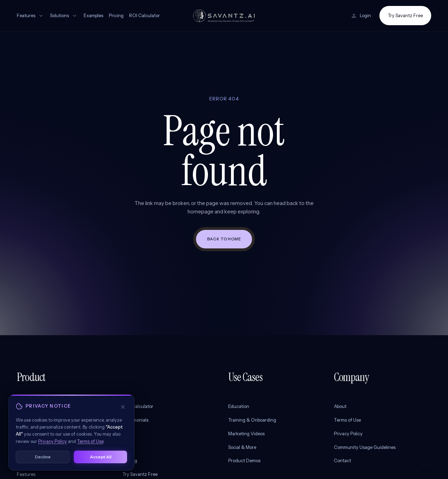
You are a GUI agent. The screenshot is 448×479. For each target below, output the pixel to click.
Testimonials (135, 420)
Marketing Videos (246, 434)
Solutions (64, 16)
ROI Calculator (145, 15)
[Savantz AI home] (224, 16)
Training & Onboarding (252, 420)
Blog (127, 434)
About (340, 406)
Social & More (242, 447)
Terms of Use (347, 420)
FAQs (128, 447)
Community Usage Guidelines (365, 447)
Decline (43, 462)
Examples (93, 15)
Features (31, 16)
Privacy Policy (348, 434)
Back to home (224, 239)
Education (239, 406)
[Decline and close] (123, 412)
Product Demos (244, 460)
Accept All (101, 462)
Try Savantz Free (405, 15)
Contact (342, 460)
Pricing (116, 15)
